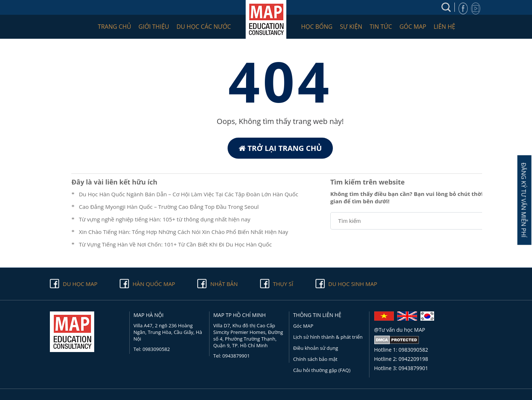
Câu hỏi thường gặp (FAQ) (322, 370)
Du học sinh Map (353, 284)
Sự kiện (351, 27)
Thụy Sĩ (283, 284)
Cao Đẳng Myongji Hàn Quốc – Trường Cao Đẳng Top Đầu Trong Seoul (169, 207)
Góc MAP (413, 27)
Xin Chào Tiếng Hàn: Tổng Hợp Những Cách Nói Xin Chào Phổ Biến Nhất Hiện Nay (183, 232)
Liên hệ (445, 27)
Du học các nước (204, 27)
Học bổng (317, 27)
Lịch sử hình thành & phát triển (328, 337)
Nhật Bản (224, 284)
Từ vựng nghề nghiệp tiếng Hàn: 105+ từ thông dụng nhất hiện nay (164, 219)
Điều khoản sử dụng (316, 348)
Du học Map (80, 284)
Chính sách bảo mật (315, 359)
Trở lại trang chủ (280, 148)
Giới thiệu (154, 27)
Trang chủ (115, 27)
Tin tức (381, 27)
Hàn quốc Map (154, 284)
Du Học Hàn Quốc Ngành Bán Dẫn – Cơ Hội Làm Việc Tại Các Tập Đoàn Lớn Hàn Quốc (188, 194)
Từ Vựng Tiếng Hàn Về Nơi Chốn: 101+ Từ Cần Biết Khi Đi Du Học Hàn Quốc (175, 244)
